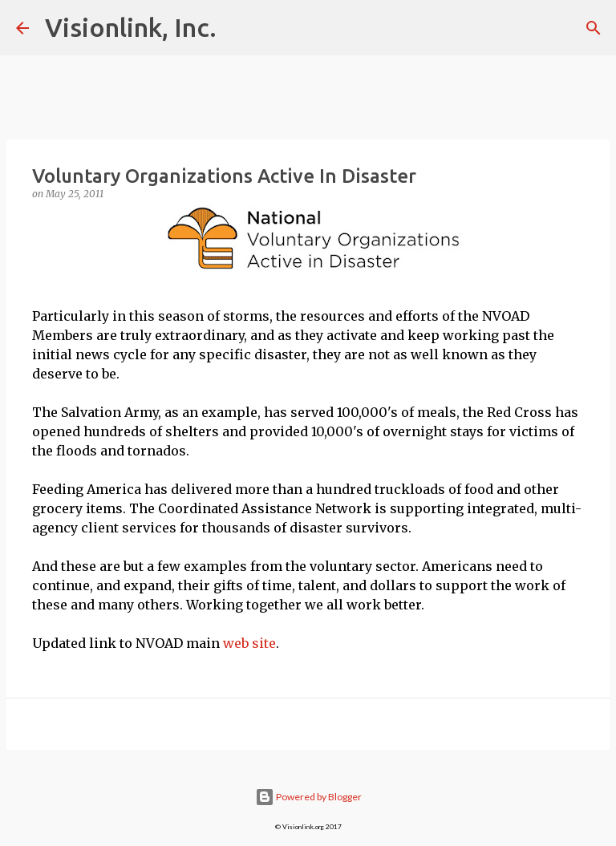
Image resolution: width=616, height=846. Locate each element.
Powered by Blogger (308, 797)
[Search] (594, 28)
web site (249, 643)
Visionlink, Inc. (131, 27)
